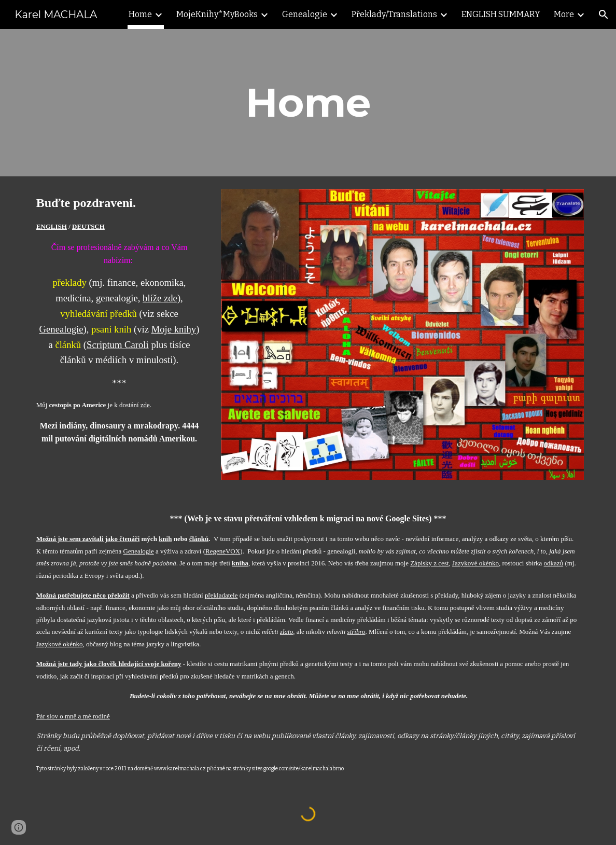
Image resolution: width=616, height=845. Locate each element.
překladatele (221, 595)
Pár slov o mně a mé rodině (73, 716)
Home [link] (140, 14)
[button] (604, 15)
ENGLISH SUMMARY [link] (501, 14)
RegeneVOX (223, 551)
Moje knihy (174, 329)
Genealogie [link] (305, 14)
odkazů (554, 563)
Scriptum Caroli (118, 345)
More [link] (564, 14)
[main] (308, 103)
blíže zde (160, 298)
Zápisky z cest (429, 563)
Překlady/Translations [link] (394, 14)
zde (145, 405)
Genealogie (61, 329)
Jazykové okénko (475, 563)
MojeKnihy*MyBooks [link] (217, 14)
